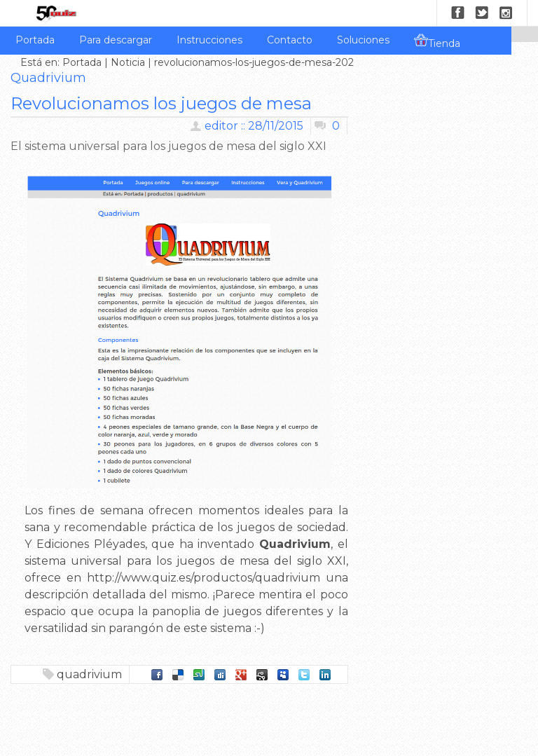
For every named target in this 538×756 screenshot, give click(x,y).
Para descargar (116, 40)
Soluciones (363, 40)
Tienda (437, 41)
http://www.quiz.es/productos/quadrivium (204, 578)
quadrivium (89, 674)
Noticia (128, 62)
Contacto (290, 40)
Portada (35, 40)
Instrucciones (209, 40)
